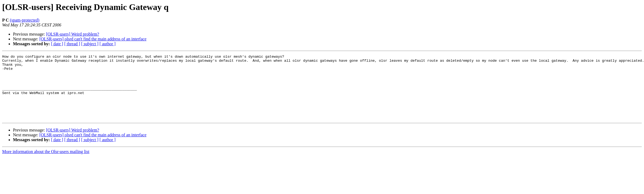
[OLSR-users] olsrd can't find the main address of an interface (93, 39)
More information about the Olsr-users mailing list (46, 164)
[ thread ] (72, 44)
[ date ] (57, 44)
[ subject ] (90, 44)
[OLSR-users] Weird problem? (73, 34)
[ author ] (108, 44)
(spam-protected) (24, 20)
